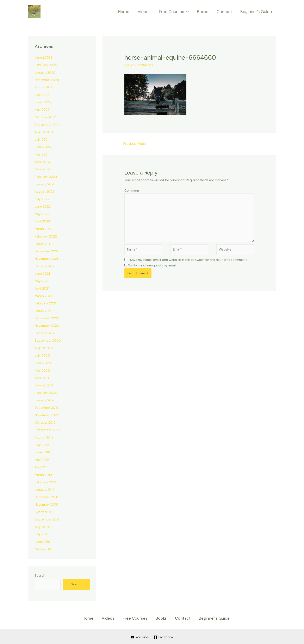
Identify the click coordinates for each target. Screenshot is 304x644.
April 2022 (42, 221)
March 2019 (44, 474)
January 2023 (45, 184)
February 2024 (46, 176)
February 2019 (46, 481)
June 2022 (43, 206)
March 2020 (44, 385)
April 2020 (43, 377)
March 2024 (44, 169)
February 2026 (46, 65)
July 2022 (42, 199)
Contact (224, 12)
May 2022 (42, 214)
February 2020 (46, 392)
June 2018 (42, 541)
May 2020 (42, 370)
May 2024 (42, 154)
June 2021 (42, 273)
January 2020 (45, 400)
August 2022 (45, 191)
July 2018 (42, 533)
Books (203, 12)
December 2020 (47, 318)
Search (40, 575)
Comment (132, 191)
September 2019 (47, 429)
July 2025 (42, 95)
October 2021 (45, 266)
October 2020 (46, 333)
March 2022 (44, 229)
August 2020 (45, 348)
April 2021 (42, 288)
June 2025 (43, 102)
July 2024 (42, 139)
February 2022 (46, 236)
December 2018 (46, 496)
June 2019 (42, 452)
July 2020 (42, 355)
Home (124, 12)
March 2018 (43, 548)
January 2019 (45, 489)
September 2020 (48, 340)
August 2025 (45, 87)
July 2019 (42, 444)
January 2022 (45, 243)
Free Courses (174, 12)
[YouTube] (140, 636)
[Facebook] (164, 636)
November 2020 (47, 325)
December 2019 (47, 407)
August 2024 (45, 132)
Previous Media (134, 144)
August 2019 (44, 437)
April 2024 (43, 162)
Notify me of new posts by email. (152, 267)
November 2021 (46, 258)
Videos (144, 12)
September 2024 (48, 124)
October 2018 (45, 511)
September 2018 (47, 519)
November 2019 (46, 414)
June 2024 (43, 147)
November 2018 (46, 504)
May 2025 (42, 110)
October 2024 (46, 117)
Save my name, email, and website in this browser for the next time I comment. (189, 262)
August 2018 (44, 526)
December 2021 (46, 251)
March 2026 (44, 58)
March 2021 (43, 295)
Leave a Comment (138, 65)
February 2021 (45, 303)
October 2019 (45, 422)
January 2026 (45, 72)
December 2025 (47, 80)
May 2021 (42, 281)
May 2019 (42, 459)
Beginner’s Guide (256, 12)
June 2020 (43, 362)
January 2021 (45, 310)
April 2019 (42, 466)
